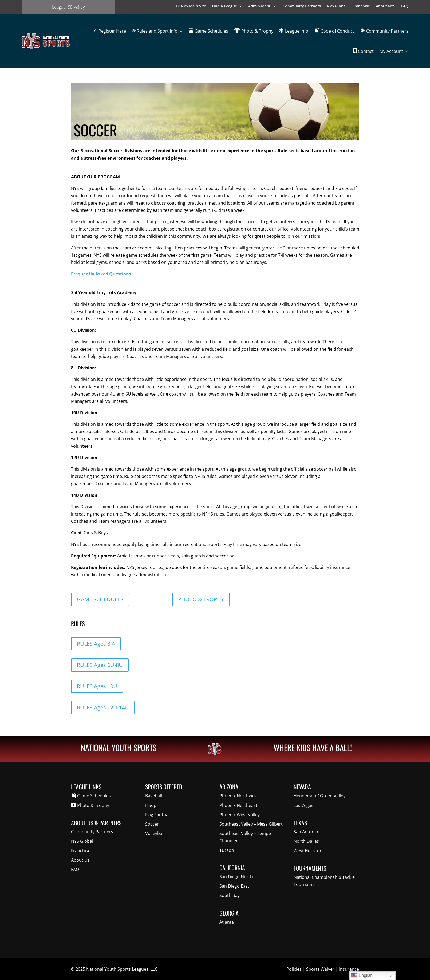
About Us (80, 860)
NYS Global (337, 6)
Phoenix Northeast (238, 805)
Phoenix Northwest (239, 796)
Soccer (152, 824)
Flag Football (158, 815)
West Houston (308, 851)
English (362, 976)
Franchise (361, 6)
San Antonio (306, 832)
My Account (391, 51)
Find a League (224, 6)
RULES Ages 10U (97, 686)
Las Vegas (303, 805)
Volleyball (155, 833)
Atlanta (227, 922)
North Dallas (306, 841)
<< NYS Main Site (191, 6)
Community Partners (302, 6)
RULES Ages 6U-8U (100, 665)
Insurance (349, 969)
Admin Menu (260, 6)
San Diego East (234, 886)
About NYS (386, 6)
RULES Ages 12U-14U (103, 707)
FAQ (405, 6)
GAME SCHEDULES (100, 599)
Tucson (227, 850)
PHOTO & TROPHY (201, 599)
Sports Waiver (320, 969)
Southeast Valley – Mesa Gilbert (251, 824)
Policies (294, 969)
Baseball (154, 796)
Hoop (151, 805)
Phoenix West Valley (240, 815)
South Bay (230, 895)
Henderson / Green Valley (319, 796)
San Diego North (236, 877)
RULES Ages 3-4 (96, 644)
